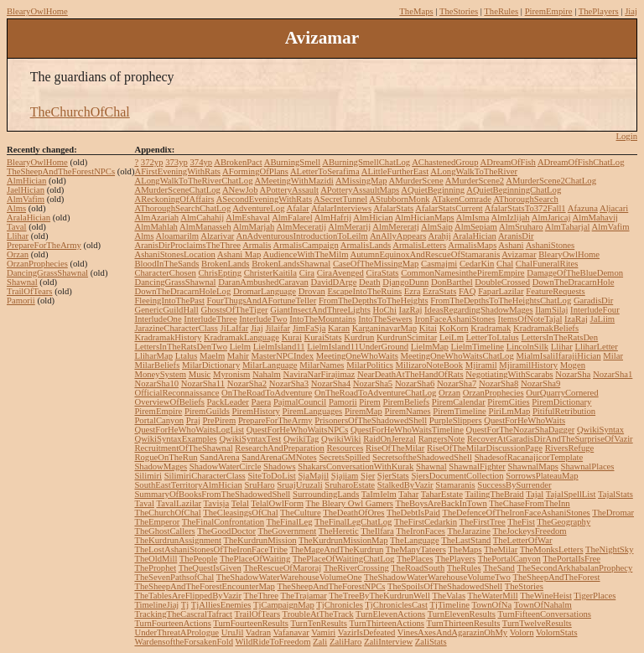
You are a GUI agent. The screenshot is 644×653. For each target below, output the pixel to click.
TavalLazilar (179, 503)
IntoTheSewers (385, 319)
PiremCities (508, 402)
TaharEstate (442, 494)
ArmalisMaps (472, 245)
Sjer (368, 476)
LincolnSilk (527, 347)
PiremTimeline (460, 411)
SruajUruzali (299, 485)
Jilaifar (278, 328)
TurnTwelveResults (537, 623)
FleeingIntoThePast (169, 301)
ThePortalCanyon (509, 559)
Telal (240, 503)
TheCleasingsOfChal (240, 513)
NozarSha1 (613, 374)
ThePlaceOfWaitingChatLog (344, 559)
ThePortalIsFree (571, 559)
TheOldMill (156, 559)
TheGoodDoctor (226, 531)
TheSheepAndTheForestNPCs (61, 171)
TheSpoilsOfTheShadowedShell (445, 586)
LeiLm (452, 337)
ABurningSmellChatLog (366, 162)
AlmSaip (437, 227)
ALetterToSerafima (325, 171)
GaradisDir (593, 301)
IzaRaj (576, 319)
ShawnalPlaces (588, 466)
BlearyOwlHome (37, 11)
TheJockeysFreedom (529, 531)
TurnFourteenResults (251, 623)
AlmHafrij (333, 218)
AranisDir (516, 236)
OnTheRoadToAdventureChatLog (375, 393)
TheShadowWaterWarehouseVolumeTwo (437, 577)
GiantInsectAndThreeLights (320, 310)
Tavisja (217, 503)
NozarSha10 (156, 384)
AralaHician (29, 218)
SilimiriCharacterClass (205, 476)
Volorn (522, 632)
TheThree (261, 596)
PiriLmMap (510, 411)
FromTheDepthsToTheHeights (374, 301)
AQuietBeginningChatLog (514, 190)
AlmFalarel (292, 218)
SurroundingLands (326, 494)
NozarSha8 (499, 384)
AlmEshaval (248, 218)
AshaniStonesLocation (174, 254)
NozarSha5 (373, 384)
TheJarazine (468, 531)
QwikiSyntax (600, 430)
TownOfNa (491, 605)
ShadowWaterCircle (226, 466)
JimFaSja (309, 328)
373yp (177, 162)
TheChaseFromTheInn (529, 503)
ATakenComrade (462, 199)
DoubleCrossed (502, 282)
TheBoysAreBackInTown (441, 503)
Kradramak (491, 328)
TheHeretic (339, 531)
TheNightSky (609, 549)
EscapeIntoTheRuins (364, 291)
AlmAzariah (156, 218)
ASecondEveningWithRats (264, 199)
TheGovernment (287, 531)
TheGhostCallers (164, 531)
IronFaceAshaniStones (454, 319)
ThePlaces (415, 559)
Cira (307, 273)
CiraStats (382, 273)
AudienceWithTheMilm (305, 254)
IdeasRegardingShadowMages (479, 310)
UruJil (233, 632)
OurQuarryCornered (562, 393)
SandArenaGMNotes (279, 457)
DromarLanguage (265, 291)
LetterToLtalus (493, 337)
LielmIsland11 (279, 347)
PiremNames (408, 411)
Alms (16, 208)
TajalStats (615, 494)
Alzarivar (217, 236)
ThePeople (199, 559)
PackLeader (228, 402)
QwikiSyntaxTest (250, 439)
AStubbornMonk (399, 199)
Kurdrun (359, 337)
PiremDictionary (561, 402)
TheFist (521, 522)
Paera (262, 402)
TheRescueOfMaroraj (282, 568)
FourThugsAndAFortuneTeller (262, 301)
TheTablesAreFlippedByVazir (188, 596)
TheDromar (613, 513)
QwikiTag (301, 439)
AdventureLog (258, 208)
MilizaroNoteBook (430, 365)
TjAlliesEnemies (221, 605)
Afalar (298, 208)
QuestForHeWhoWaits (525, 420)
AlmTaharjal (568, 227)
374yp (201, 162)
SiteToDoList (271, 476)
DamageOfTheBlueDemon (575, 273)
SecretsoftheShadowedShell (422, 457)
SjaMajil (313, 476)
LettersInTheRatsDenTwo (181, 347)
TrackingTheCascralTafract (183, 614)
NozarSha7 (457, 384)
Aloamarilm (178, 236)
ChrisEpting (221, 273)
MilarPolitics (370, 365)
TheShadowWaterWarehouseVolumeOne (289, 577)
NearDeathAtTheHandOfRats (410, 374)
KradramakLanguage (241, 337)
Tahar (408, 494)
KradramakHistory (168, 337)
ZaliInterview (388, 642)
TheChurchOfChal (80, 112)
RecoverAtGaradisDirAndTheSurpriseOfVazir (550, 439)
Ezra (413, 291)
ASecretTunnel (340, 199)
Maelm (212, 356)
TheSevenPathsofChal (174, 577)
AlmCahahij (202, 218)
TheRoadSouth (418, 568)
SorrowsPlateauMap (542, 476)
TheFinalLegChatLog (353, 522)
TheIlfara (377, 531)
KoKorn (454, 328)
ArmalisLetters (419, 245)
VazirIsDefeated (367, 632)
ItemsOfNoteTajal (530, 319)
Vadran (258, 632)
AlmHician (26, 181)
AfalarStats (393, 208)
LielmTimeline (477, 347)
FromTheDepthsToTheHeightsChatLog (501, 301)
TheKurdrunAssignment (178, 540)
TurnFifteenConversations (544, 614)
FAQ (467, 291)
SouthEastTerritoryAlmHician (188, 485)
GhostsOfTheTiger (234, 310)
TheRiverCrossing (356, 568)
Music (200, 374)
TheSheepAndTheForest (556, 577)
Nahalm (267, 374)
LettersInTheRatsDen (559, 337)
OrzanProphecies (37, 264)
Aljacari (614, 208)
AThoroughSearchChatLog (182, 208)
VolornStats (557, 632)
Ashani (511, 245)
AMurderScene (416, 181)
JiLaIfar (235, 328)
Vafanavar (291, 632)
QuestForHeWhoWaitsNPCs (298, 430)
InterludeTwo (263, 319)
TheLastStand (466, 540)
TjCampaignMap (284, 605)
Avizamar (519, 254)
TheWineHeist (546, 596)
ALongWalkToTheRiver (474, 171)
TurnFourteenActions (172, 623)
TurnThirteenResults (464, 623)
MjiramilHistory (528, 365)
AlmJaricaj (551, 218)
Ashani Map (239, 254)
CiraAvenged (340, 273)
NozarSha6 (415, 384)
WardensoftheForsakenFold (184, 642)
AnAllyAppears (398, 236)
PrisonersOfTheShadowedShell (371, 420)
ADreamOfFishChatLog (581, 162)
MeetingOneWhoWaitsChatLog (457, 356)
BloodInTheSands (166, 264)
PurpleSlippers (456, 420)
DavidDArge (334, 282)
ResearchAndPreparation (280, 448)
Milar (613, 356)
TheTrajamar (304, 596)
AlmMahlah (156, 227)
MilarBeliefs (157, 365)
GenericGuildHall (166, 310)
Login (627, 136)
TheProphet (155, 568)
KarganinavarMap (384, 328)
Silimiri (148, 476)
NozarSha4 (331, 384)
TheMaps (416, 11)
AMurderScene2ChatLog (551, 181)
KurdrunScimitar (407, 337)
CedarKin (477, 264)
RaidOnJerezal (390, 439)
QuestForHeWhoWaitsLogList (189, 430)
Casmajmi (439, 264)
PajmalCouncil (300, 402)
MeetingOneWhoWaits (357, 356)
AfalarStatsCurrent (449, 208)
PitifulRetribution (564, 411)
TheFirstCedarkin (426, 522)
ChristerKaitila (270, 273)
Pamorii (21, 301)
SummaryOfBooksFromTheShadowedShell (212, 494)
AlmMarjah (254, 227)
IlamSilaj (551, 310)
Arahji (439, 236)
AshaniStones (551, 245)
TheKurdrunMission (260, 540)
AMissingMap (361, 181)
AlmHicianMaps (425, 218)
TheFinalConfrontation (223, 522)
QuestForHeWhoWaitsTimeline (407, 430)
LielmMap (430, 347)
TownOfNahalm (543, 605)
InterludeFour (595, 310)
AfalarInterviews (341, 208)
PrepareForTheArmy (44, 245)
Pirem (369, 402)
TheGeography (563, 522)
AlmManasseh (205, 227)
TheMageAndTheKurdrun (336, 549)
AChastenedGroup (445, 162)
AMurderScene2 (475, 181)
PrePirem (220, 420)
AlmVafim (26, 199)
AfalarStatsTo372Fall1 (525, 208)
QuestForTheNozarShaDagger (521, 430)
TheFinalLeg (290, 522)
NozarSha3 (289, 384)
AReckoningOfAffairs (174, 199)
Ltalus (187, 356)
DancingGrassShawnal (47, 273)
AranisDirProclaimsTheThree (187, 245)
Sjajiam (345, 476)
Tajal (535, 494)
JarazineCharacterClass (176, 328)
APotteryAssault (289, 190)
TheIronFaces (421, 531)
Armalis (257, 245)
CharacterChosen (165, 273)
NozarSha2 (247, 384)
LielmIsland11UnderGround (358, 347)
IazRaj (411, 310)
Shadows (279, 466)
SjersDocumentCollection (457, 476)
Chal (505, 264)
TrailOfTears (30, 291)
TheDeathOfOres (353, 513)
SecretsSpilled (344, 457)
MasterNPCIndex (283, 356)
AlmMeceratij (301, 227)
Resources (345, 448)
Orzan (18, 254)
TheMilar (501, 549)
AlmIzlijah (511, 218)
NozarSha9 (540, 384)
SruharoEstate (350, 485)
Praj (193, 420)
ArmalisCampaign (306, 245)
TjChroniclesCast (396, 605)
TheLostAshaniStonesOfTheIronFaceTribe (211, 549)
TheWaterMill (493, 596)
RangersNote (442, 439)
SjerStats (393, 476)
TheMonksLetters (552, 549)
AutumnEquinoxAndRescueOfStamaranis (426, 254)
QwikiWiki (341, 439)
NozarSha (573, 374)
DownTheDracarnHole (574, 282)
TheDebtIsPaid (413, 513)
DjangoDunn (405, 282)
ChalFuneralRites (547, 264)
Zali (320, 642)
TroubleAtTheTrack (318, 614)
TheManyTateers (416, 549)
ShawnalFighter (477, 466)
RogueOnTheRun (166, 457)
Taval (17, 227)
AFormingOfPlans (255, 171)
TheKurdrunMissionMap (343, 540)
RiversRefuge (570, 448)
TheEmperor (157, 522)
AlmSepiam (476, 227)
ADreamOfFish (508, 162)
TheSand (499, 568)
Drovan (312, 291)
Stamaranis (455, 485)
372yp (152, 162)
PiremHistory (255, 411)
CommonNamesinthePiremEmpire (462, 273)
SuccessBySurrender (514, 485)
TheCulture (301, 513)
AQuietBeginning (433, 190)
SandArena (219, 457)
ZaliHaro (345, 642)
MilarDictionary (211, 365)
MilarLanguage (270, 365)
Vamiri (323, 632)
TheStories (459, 11)
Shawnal (22, 282)
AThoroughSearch (526, 199)
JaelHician (26, 190)
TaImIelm (379, 494)
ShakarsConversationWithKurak (356, 466)
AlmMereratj (396, 227)
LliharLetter (596, 347)
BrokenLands (225, 264)
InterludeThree (210, 319)
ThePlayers (599, 11)
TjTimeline (449, 605)
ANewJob (240, 190)
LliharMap (153, 356)
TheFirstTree (483, 522)
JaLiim (603, 319)
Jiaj (631, 11)
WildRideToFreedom (273, 642)
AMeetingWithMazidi (294, 181)
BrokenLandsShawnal (291, 264)
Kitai (428, 328)
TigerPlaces (595, 596)
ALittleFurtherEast (395, 171)
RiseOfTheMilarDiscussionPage (485, 448)
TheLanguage (415, 540)
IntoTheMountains (322, 319)
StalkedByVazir (405, 485)
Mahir (238, 356)
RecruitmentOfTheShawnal (183, 448)
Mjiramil (481, 365)
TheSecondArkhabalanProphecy (574, 568)
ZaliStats (431, 642)
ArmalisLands (366, 245)
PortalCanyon (159, 420)
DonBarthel (452, 282)
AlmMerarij (349, 227)
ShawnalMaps (533, 466)
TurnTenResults (319, 623)
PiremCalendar (459, 402)
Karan (339, 328)
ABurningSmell (293, 162)
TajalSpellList (571, 494)
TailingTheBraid (494, 494)
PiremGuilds (207, 411)
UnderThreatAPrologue (177, 632)
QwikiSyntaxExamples (175, 439)
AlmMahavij (595, 218)
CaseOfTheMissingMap (376, 264)
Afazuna (583, 208)
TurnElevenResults (462, 614)
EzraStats (439, 291)
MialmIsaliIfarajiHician (558, 356)
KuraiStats (323, 337)
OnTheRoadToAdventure (267, 393)
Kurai (292, 337)
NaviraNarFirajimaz (319, 374)
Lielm (240, 347)
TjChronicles (340, 605)
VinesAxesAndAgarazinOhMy (452, 632)
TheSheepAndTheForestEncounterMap (205, 586)
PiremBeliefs (406, 402)
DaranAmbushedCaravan (263, 282)
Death (369, 282)
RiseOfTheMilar (395, 448)
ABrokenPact (238, 162)
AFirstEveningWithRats (177, 171)
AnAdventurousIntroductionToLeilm (302, 236)
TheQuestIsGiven (210, 568)
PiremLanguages (313, 411)
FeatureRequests (555, 291)
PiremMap (364, 411)
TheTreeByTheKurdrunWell (379, 596)
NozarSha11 (203, 384)
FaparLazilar (501, 291)
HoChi (384, 310)
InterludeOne (158, 319)
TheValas (449, 596)
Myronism (231, 374)
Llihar (18, 236)
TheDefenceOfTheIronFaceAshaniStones (516, 513)
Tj (185, 605)
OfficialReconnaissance (177, 393)
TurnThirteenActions (387, 623)
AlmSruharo (521, 227)
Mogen (573, 365)
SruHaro (259, 485)
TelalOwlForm (277, 503)
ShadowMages (161, 466)
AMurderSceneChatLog (177, 190)
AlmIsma (473, 218)
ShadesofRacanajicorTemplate (529, 457)
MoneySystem (160, 374)
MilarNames (322, 365)
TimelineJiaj (156, 605)
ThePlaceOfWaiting (255, 559)
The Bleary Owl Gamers (349, 503)
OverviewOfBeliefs (169, 402)
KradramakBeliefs (546, 328)
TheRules (501, 11)
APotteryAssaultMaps (360, 190)
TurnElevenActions (390, 614)
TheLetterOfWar (523, 540)
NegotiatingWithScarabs (509, 374)
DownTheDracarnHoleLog (182, 291)
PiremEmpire (549, 11)
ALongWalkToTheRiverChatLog (193, 181)
